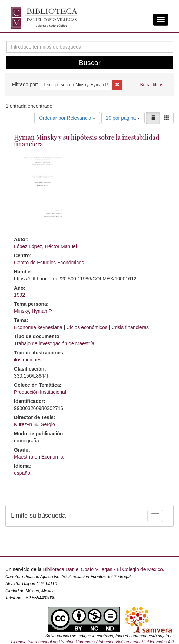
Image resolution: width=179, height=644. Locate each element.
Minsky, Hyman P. (33, 311)
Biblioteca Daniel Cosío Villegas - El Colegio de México (103, 569)
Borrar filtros (152, 85)
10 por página (123, 118)
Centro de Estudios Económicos (49, 263)
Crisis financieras (130, 327)
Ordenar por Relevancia (67, 118)
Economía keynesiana (38, 327)
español (23, 473)
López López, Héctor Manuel (45, 246)
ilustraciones (28, 360)
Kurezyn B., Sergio (35, 424)
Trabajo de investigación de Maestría (54, 343)
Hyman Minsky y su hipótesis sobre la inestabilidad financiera (87, 141)
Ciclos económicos (87, 327)
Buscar (89, 63)
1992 (19, 295)
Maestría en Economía (39, 457)
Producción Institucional (40, 392)
